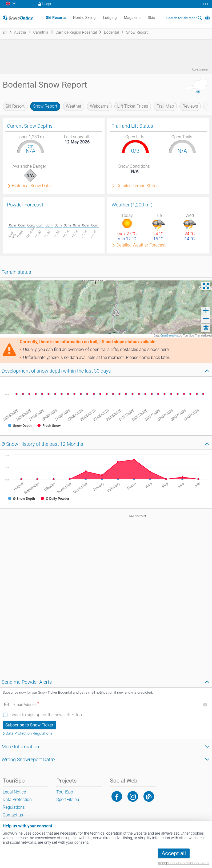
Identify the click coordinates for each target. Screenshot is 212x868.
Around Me (207, 18)
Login (47, 4)
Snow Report (45, 106)
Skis (151, 18)
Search (200, 18)
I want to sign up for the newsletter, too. (46, 715)
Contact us (13, 815)
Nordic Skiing (84, 18)
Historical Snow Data (31, 186)
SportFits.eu (68, 799)
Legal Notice (14, 792)
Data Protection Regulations (29, 734)
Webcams (99, 106)
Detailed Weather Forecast (141, 245)
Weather (74, 106)
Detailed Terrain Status (137, 186)
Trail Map (165, 106)
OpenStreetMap (170, 336)
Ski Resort (15, 106)
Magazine (132, 18)
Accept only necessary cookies (184, 863)
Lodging (110, 18)
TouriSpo (65, 792)
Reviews (190, 106)
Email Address (26, 705)
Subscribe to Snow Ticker (29, 725)
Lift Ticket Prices (133, 106)
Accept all (174, 853)
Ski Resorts (56, 18)
